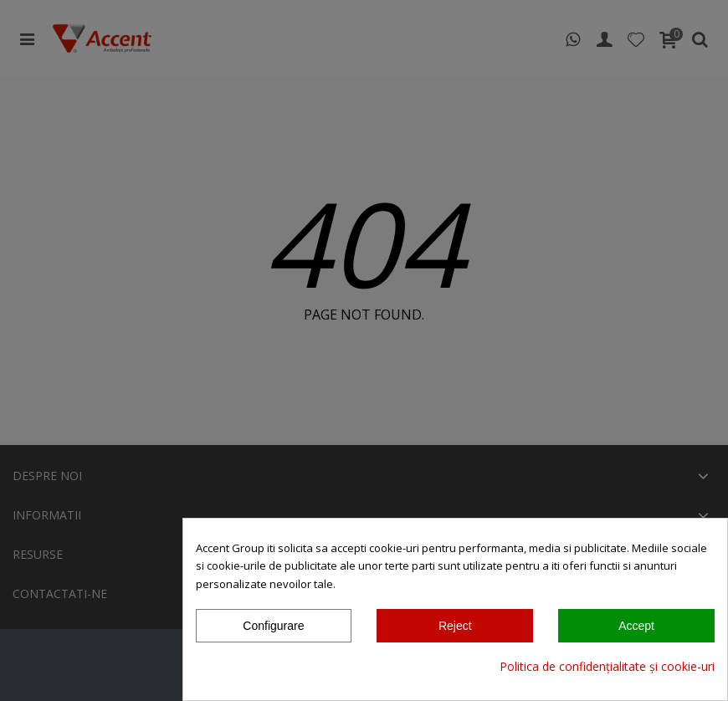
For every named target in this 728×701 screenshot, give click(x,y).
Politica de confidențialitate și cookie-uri (607, 666)
